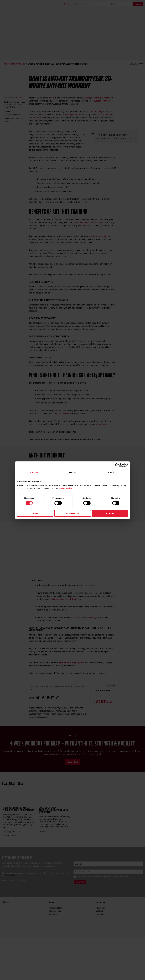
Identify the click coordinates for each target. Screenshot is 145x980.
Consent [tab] (34, 472)
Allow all (110, 513)
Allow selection (72, 513)
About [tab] (111, 472)
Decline (35, 513)
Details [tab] (72, 472)
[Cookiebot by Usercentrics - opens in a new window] (117, 465)
